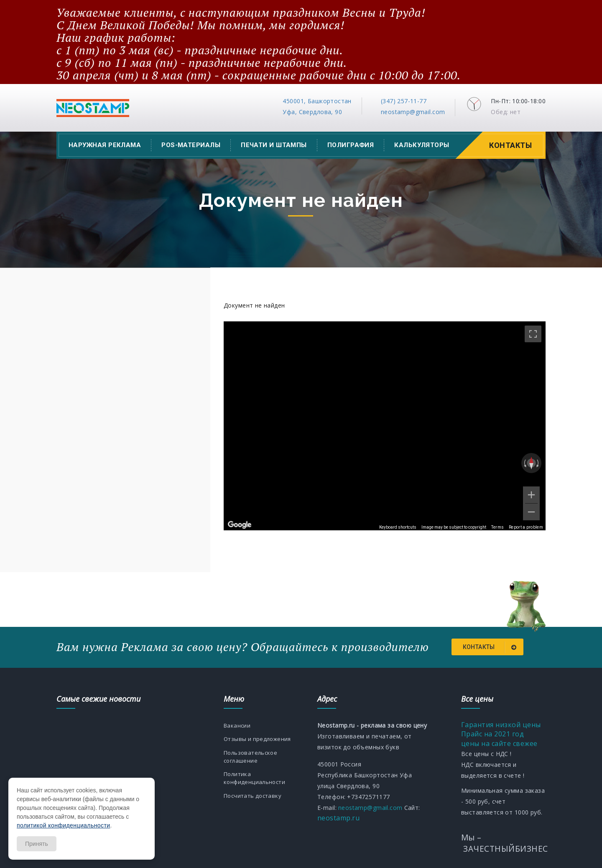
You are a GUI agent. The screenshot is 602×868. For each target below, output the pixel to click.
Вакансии (238, 724)
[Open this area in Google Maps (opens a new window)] (240, 525)
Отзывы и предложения (244, 743)
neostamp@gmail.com (413, 112)
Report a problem (526, 527)
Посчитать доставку (255, 806)
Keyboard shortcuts (398, 527)
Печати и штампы (274, 145)
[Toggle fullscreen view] (533, 334)
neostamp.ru (338, 817)
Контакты (511, 145)
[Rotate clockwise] (538, 463)
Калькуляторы (422, 145)
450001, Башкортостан (317, 101)
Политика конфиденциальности (256, 788)
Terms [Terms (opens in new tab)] (498, 527)
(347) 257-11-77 (404, 101)
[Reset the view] (531, 463)
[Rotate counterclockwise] (524, 463)
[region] (385, 426)
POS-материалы (191, 145)
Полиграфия (351, 145)
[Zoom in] (531, 495)
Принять (37, 844)
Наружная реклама (105, 145)
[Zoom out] (531, 512)
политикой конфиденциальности (63, 825)
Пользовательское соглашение (252, 765)
